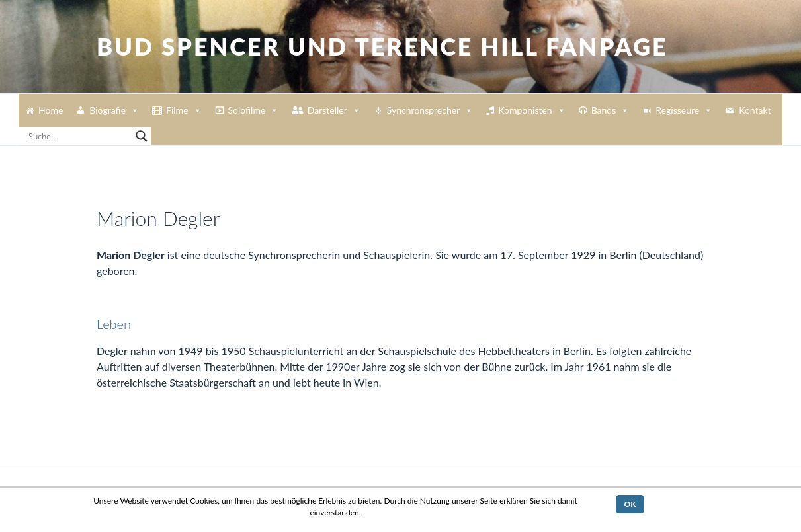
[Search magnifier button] (142, 136)
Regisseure (684, 110)
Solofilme (254, 110)
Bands (611, 110)
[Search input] (79, 136)
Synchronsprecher (430, 110)
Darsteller (334, 110)
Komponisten (531, 110)
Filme (184, 110)
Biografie (114, 110)
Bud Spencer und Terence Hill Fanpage (382, 46)
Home (51, 110)
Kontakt (755, 110)
